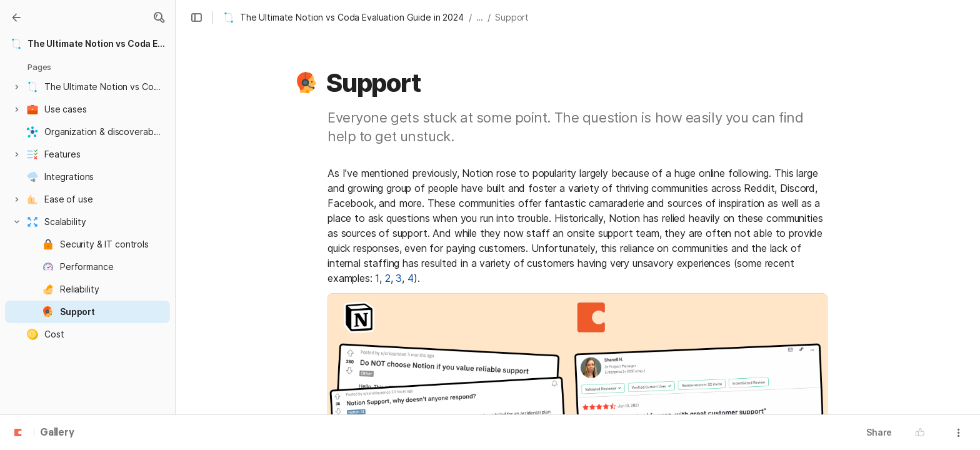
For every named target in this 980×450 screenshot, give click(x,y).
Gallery (57, 433)
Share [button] (879, 432)
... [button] (480, 17)
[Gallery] (16, 17)
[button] (159, 17)
